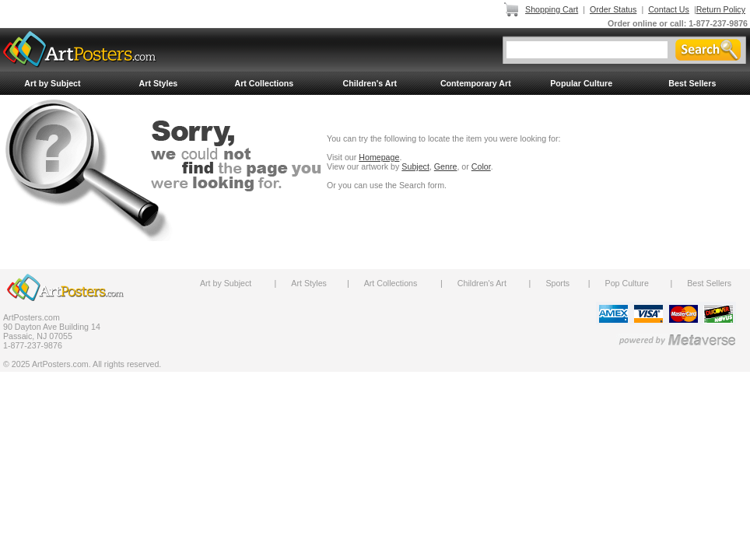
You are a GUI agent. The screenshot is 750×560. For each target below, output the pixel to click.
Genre (446, 166)
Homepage (379, 157)
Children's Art (370, 83)
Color (481, 166)
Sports (557, 283)
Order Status (613, 9)
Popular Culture (581, 83)
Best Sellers (692, 83)
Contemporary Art (476, 83)
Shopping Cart (552, 9)
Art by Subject (52, 83)
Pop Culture (627, 283)
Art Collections (264, 83)
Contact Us (669, 9)
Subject (415, 166)
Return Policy (721, 9)
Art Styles (159, 83)
